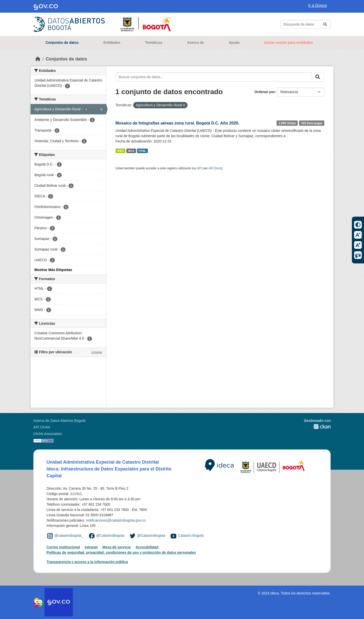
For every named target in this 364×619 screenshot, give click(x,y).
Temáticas (154, 43)
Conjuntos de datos (62, 43)
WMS (120, 151)
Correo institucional (63, 547)
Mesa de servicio (117, 547)
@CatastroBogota (110, 535)
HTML (142, 151)
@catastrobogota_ (69, 535)
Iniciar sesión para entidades (289, 43)
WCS (131, 151)
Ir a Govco (317, 5)
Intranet (91, 547)
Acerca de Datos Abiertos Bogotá (59, 421)
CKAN (317, 427)
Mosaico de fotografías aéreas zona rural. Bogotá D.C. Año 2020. (177, 123)
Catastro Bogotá (191, 535)
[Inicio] (38, 59)
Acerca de (196, 43)
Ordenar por (265, 92)
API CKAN (42, 427)
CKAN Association (48, 434)
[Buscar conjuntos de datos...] (305, 24)
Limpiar (97, 352)
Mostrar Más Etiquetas (53, 270)
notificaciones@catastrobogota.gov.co (116, 520)
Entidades (112, 43)
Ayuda (234, 43)
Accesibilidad (147, 547)
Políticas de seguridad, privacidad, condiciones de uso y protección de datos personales (121, 552)
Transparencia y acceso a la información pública (87, 562)
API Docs (215, 168)
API (199, 168)
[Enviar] (325, 24)
